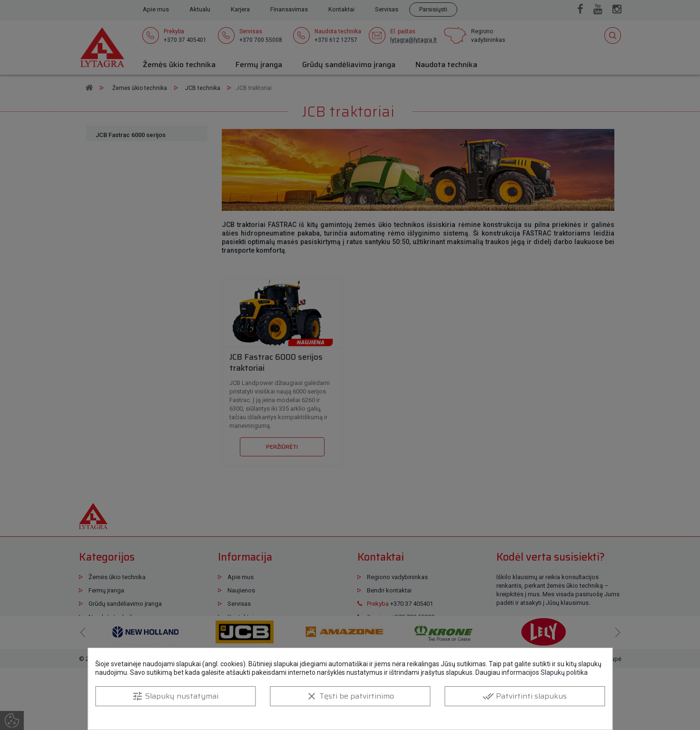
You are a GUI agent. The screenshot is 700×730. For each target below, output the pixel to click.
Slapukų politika (564, 672)
